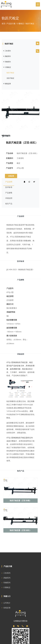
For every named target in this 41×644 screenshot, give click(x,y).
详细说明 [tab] (21, 354)
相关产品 (9, 204)
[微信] (18, 626)
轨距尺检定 (10, 73)
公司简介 (7, 603)
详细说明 (9, 198)
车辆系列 (7, 62)
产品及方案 (11, 24)
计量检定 (20, 24)
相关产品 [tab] (21, 471)
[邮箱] (27, 626)
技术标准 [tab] (21, 261)
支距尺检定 (10, 78)
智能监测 (7, 84)
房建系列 (7, 56)
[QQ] (14, 626)
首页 (3, 24)
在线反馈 (11, 176)
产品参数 (9, 193)
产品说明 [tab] (21, 216)
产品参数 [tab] (21, 280)
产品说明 (9, 182)
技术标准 (9, 187)
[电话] (23, 626)
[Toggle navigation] (38, 4)
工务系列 (7, 51)
